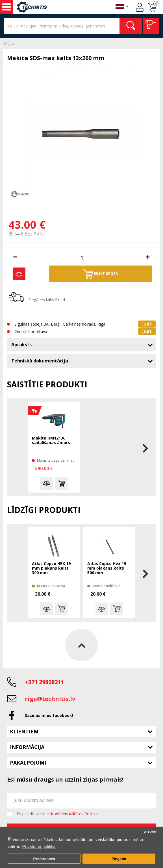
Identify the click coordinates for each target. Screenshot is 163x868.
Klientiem (24, 731)
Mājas (9, 43)
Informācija (27, 747)
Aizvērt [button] (150, 832)
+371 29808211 (44, 682)
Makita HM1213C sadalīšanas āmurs (51, 441)
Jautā (147, 324)
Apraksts (21, 345)
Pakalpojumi (28, 763)
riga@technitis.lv (50, 699)
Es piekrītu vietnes (58, 814)
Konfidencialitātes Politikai (75, 814)
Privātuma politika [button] (39, 846)
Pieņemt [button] (119, 859)
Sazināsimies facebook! (49, 715)
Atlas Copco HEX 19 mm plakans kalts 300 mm (51, 568)
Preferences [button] (44, 859)
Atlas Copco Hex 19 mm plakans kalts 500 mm (107, 568)
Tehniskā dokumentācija (40, 361)
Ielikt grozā (101, 274)
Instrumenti (6, 7)
